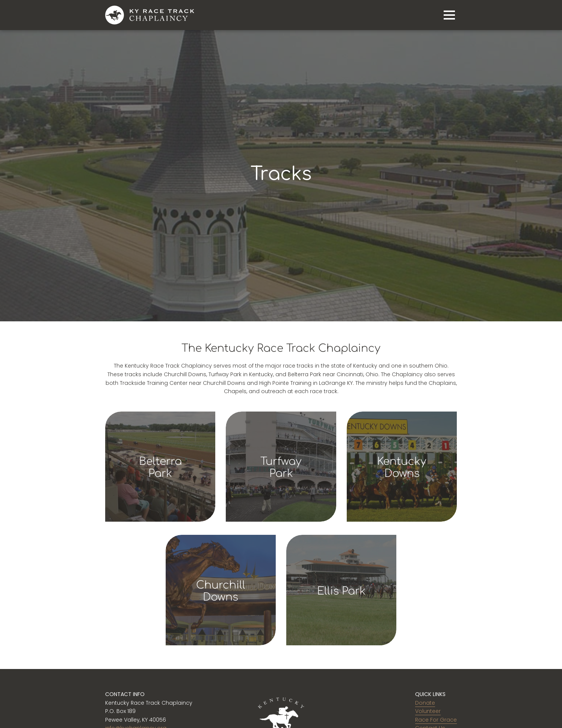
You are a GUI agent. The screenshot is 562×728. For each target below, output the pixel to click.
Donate (425, 703)
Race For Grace (436, 720)
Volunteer (428, 711)
